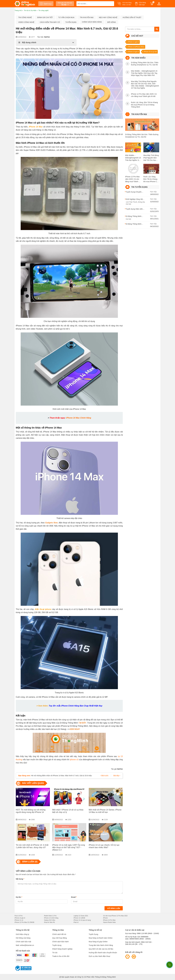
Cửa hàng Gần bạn (142, 4)
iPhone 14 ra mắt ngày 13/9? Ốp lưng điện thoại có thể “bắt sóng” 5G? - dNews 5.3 (69, 847)
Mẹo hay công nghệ (108, 17)
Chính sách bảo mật (23, 942)
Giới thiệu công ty (22, 934)
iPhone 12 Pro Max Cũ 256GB (24, 922)
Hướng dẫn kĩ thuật (132, 17)
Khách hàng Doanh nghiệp (62, 949)
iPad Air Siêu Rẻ (49, 922)
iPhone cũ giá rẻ (20, 918)
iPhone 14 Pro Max (109, 920)
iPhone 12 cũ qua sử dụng (82, 920)
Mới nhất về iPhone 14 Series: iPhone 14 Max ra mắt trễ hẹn (105, 811)
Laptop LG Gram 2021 (81, 916)
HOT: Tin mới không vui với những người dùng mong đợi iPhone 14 (31, 811)
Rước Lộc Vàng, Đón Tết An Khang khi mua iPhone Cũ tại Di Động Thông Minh (151, 179)
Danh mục (46, 4)
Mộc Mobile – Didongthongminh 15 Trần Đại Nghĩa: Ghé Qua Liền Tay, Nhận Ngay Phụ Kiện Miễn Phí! (133, 158)
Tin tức (55, 953)
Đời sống (112, 22)
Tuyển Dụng (93, 934)
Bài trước (104, 776)
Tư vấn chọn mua (66, 17)
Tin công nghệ (25, 17)
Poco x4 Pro (19, 916)
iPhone (105, 918)
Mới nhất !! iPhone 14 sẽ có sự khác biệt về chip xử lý (68, 811)
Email (74, 897)
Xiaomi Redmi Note (109, 922)
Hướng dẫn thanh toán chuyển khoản (103, 953)
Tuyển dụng (71, 22)
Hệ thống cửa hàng (23, 938)
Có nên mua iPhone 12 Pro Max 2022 (115, 916)
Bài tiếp (117, 776)
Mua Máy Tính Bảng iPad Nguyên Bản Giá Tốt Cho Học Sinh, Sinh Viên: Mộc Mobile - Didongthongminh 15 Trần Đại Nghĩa (151, 158)
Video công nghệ (26, 22)
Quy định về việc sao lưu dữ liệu (101, 949)
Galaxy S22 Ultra (50, 920)
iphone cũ (74, 760)
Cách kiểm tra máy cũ (50, 22)
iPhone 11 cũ (19, 920)
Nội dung (20, 879)
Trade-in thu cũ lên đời (61, 956)
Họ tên (19, 897)
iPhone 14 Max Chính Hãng (79, 418)
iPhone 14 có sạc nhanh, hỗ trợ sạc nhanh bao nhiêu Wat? (104, 846)
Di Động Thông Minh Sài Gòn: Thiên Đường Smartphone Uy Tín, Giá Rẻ (142, 136)
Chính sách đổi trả (59, 934)
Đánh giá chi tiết (45, 17)
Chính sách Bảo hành (60, 942)
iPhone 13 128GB (79, 918)
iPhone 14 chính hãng (51, 918)
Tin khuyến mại (87, 17)
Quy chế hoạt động (59, 938)
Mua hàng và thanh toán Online (101, 938)
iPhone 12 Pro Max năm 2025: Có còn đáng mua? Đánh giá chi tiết (133, 179)
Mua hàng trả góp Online (98, 942)
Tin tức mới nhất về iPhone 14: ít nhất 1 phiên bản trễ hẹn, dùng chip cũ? (32, 846)
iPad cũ (76, 922)
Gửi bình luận (114, 908)
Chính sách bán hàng (92, 22)
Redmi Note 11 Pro (50, 916)
